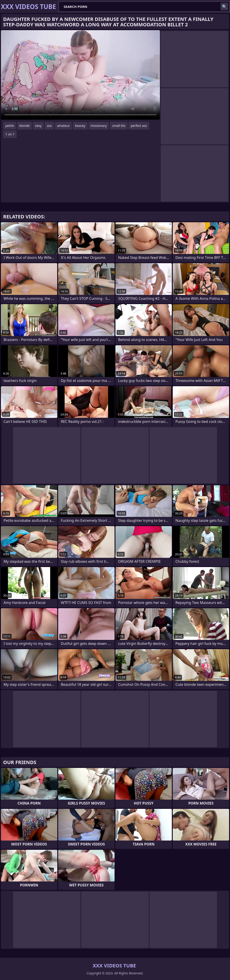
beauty (80, 126)
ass (49, 126)
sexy (38, 126)
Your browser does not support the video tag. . (80, 75)
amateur (63, 126)
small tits (119, 126)
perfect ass (139, 126)
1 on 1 (10, 134)
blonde (24, 126)
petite (10, 126)
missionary (99, 126)
